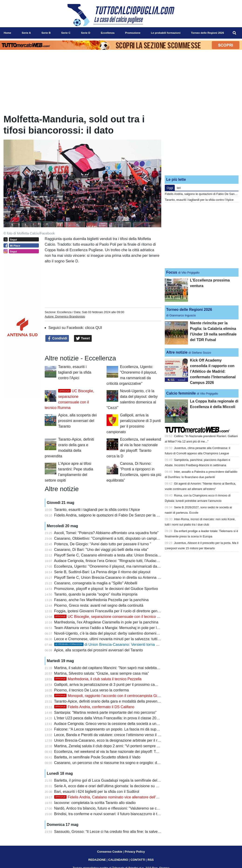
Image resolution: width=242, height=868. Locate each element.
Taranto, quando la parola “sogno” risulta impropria (96, 594)
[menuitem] (235, 33)
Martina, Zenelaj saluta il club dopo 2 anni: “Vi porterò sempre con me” (112, 746)
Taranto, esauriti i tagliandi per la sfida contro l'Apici (75, 372)
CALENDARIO (118, 860)
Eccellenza (64, 312)
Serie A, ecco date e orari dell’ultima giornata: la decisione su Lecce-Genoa (116, 786)
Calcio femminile (181, 393)
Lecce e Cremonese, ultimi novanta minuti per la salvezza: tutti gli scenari (115, 639)
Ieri (179, 188)
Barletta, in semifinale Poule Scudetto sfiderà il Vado (97, 757)
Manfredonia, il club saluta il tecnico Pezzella (98, 679)
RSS (151, 860)
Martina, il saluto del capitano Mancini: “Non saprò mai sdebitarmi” (109, 668)
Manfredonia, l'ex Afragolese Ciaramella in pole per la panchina (106, 622)
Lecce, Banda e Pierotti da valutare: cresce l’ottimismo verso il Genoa (112, 735)
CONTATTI (138, 860)
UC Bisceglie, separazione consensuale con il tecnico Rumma (112, 617)
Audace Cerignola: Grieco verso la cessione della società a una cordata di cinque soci (125, 724)
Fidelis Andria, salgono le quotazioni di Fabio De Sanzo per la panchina (113, 515)
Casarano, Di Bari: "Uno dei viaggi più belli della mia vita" (101, 550)
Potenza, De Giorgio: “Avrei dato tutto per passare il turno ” (103, 544)
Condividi (57, 338)
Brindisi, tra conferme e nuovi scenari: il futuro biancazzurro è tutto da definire (118, 814)
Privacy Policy (135, 852)
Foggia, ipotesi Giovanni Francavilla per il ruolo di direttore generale (110, 611)
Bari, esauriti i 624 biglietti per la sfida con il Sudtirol (97, 792)
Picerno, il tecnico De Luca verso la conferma (92, 690)
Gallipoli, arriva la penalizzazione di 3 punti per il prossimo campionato (112, 685)
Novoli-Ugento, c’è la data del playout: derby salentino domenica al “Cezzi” (116, 633)
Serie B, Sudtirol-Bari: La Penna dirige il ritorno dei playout (102, 572)
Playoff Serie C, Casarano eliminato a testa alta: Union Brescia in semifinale (117, 555)
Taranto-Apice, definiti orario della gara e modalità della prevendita (109, 701)
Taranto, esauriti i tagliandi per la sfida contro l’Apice (97, 510)
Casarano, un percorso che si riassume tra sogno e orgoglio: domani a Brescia (119, 763)
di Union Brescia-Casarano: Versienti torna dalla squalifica (117, 645)
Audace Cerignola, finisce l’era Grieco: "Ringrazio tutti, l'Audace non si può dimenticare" (126, 561)
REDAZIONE (97, 860)
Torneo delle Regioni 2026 (189, 310)
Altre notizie (177, 352)
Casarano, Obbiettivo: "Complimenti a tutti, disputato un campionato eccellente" (120, 538)
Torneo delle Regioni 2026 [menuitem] (208, 33)
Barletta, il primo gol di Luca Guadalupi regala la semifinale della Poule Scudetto (120, 780)
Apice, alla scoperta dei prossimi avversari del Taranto (77, 421)
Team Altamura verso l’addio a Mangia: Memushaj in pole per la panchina (114, 628)
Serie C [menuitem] (66, 33)
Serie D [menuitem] (86, 33)
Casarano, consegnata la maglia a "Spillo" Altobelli (96, 583)
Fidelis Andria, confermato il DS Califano (94, 707)
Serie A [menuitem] (26, 33)
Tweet (83, 338)
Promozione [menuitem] (133, 33)
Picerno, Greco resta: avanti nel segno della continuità (99, 605)
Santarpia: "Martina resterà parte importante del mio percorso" (105, 712)
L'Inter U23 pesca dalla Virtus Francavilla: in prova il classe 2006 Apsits (113, 718)
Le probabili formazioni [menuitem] (166, 33)
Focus (172, 272)
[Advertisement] (202, 143)
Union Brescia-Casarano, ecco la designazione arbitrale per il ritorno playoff (116, 740)
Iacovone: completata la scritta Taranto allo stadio (95, 803)
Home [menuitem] (7, 33)
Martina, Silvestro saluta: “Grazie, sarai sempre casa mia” (102, 673)
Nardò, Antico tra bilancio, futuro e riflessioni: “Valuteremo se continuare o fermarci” (123, 808)
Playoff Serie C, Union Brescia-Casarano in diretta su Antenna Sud (109, 578)
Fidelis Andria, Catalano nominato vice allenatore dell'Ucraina (112, 797)
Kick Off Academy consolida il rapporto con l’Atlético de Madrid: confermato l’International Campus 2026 (213, 371)
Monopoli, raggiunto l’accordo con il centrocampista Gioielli (109, 696)
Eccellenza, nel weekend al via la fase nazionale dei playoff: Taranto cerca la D (119, 752)
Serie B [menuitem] (46, 33)
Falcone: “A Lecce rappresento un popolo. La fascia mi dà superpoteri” (112, 729)
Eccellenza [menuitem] (108, 33)
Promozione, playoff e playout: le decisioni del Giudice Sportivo (106, 589)
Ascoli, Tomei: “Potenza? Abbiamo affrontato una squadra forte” (106, 533)
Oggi (170, 188)
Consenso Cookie (110, 852)
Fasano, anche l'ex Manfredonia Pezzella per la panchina (101, 600)
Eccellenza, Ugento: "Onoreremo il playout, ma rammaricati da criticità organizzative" (124, 566)
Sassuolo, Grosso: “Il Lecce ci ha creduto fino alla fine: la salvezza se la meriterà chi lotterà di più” (135, 832)
